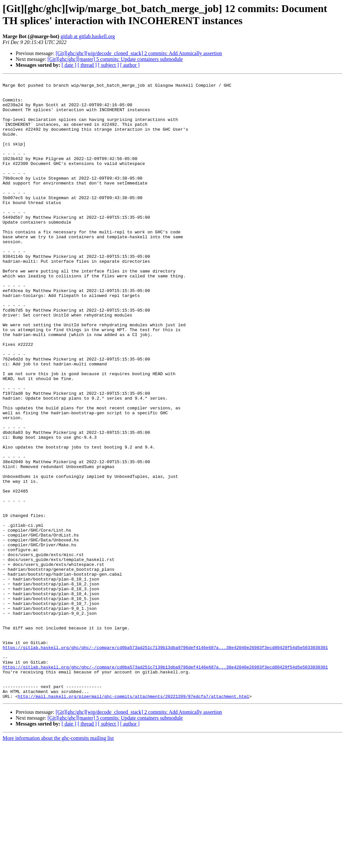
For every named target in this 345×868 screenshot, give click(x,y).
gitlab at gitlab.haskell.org (88, 36)
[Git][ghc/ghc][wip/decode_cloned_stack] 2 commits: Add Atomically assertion (139, 53)
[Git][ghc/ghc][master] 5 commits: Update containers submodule (115, 59)
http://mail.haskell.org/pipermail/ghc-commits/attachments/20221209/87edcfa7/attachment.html (134, 820)
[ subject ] (108, 65)
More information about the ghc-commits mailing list (58, 862)
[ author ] (130, 65)
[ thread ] (87, 65)
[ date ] (69, 65)
